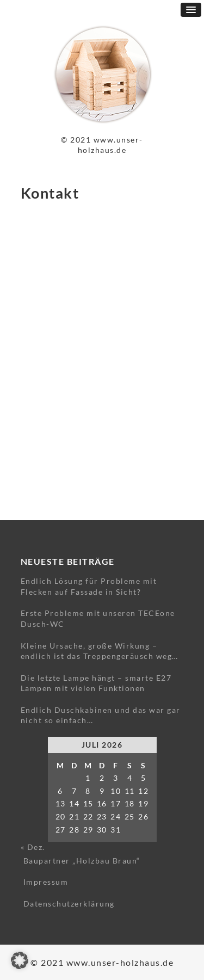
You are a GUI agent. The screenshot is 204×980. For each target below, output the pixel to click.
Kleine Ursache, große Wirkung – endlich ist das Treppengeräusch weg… (100, 651)
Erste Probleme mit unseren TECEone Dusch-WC (98, 618)
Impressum (46, 882)
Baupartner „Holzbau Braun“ (82, 861)
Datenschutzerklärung (69, 904)
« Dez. (33, 847)
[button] (20, 960)
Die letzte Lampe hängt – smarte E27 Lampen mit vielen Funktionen (96, 683)
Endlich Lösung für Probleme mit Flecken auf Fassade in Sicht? (89, 586)
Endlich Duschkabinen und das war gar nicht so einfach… (101, 715)
